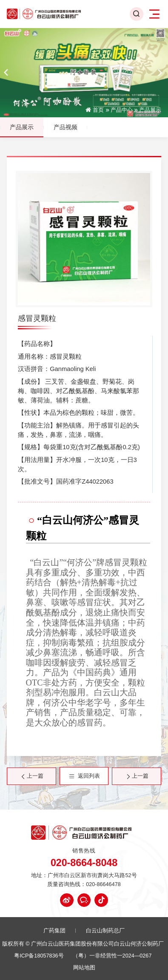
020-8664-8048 (84, 863)
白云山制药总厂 (105, 931)
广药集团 (54, 931)
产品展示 (150, 110)
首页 (98, 110)
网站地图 (84, 968)
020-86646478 (103, 884)
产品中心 (122, 110)
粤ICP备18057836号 (39, 956)
